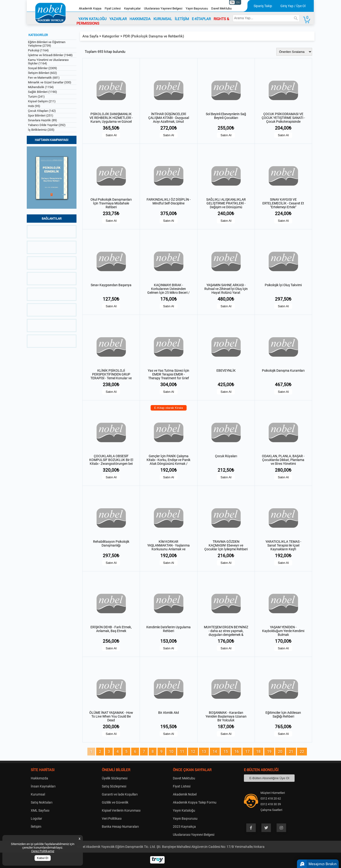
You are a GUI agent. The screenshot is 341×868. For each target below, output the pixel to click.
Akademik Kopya (90, 8)
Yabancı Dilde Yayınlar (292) (47, 125)
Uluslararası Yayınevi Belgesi (163, 8)
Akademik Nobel (185, 794)
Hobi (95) (34, 106)
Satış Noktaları (42, 802)
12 (193, 752)
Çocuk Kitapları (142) (42, 111)
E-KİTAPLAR (201, 19)
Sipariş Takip (263, 6)
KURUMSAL (163, 19)
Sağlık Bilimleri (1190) (43, 92)
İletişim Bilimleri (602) (43, 73)
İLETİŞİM (182, 19)
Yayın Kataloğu (184, 810)
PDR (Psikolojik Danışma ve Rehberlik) (154, 36)
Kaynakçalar (132, 8)
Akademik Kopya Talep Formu (195, 802)
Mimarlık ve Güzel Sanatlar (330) (50, 82)
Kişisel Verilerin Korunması (121, 810)
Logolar (36, 818)
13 (204, 752)
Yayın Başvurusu (197, 8)
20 (280, 752)
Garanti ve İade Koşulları (120, 794)
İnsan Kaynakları (43, 786)
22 (302, 752)
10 (171, 752)
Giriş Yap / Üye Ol (293, 6)
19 (269, 752)
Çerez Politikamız (43, 851)
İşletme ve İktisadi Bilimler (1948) (50, 55)
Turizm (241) (36, 97)
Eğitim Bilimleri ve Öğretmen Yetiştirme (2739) (47, 44)
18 (258, 752)
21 (291, 752)
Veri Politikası (112, 818)
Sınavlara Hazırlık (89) (43, 120)
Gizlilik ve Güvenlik (115, 802)
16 (237, 752)
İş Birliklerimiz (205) (41, 130)
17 (247, 752)
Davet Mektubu (221, 8)
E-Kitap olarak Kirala (169, 408)
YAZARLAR (118, 19)
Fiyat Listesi (113, 8)
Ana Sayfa (90, 36)
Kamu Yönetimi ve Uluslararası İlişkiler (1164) (48, 62)
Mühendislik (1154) (41, 87)
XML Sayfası (40, 810)
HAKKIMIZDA (140, 19)
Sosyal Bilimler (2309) (43, 68)
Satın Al (111, 135)
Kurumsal (38, 794)
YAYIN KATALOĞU (92, 19)
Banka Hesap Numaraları (120, 827)
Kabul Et (43, 858)
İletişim (36, 827)
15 (226, 752)
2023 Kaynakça (184, 827)
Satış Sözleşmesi (114, 786)
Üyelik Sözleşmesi (115, 778)
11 (182, 752)
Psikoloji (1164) (38, 50)
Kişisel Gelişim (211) (42, 101)
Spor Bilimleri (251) (41, 115)
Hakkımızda (39, 778)
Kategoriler (111, 36)
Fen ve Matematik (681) (44, 78)
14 (215, 752)
